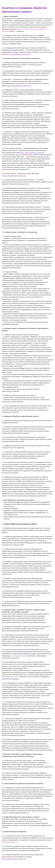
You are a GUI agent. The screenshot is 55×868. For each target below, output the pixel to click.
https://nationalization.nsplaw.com (18, 54)
